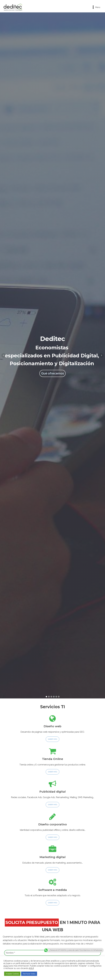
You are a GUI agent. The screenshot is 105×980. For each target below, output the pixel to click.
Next (101, 355)
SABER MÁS (53, 739)
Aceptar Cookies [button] (12, 974)
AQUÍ (6, 966)
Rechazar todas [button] (29, 974)
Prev (4, 355)
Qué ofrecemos (53, 373)
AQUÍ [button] (31, 968)
